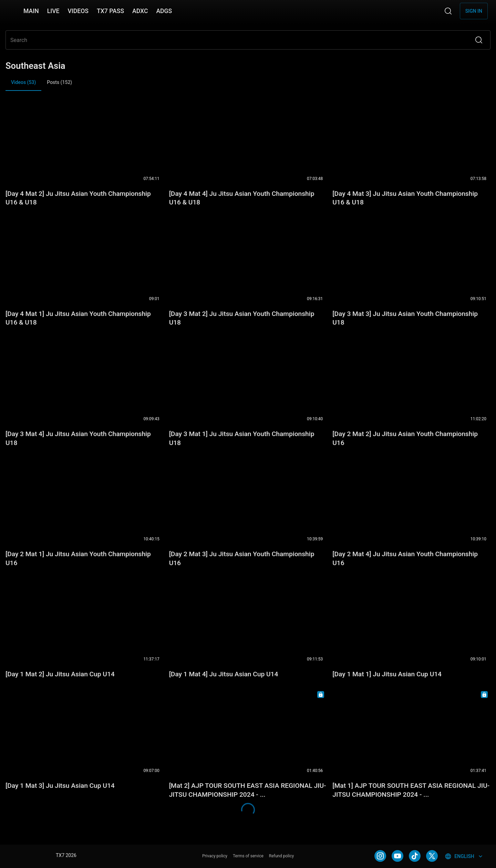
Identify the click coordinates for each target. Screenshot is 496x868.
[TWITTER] (432, 856)
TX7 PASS (110, 11)
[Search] (448, 11)
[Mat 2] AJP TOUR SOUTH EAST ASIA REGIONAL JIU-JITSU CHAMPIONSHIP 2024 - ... (248, 790)
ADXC (140, 11)
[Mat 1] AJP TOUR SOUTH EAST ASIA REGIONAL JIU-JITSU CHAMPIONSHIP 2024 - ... (411, 790)
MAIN (31, 11)
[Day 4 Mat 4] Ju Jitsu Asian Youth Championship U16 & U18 (242, 198)
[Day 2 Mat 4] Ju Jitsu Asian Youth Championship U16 (405, 558)
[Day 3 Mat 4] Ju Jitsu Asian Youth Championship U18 (78, 438)
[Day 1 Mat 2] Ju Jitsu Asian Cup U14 (60, 674)
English (464, 856)
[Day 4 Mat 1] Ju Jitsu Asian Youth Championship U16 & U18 (78, 318)
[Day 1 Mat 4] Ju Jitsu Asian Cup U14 (224, 674)
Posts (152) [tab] (59, 82)
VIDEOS (78, 11)
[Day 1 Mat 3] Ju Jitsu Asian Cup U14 (60, 786)
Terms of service (248, 856)
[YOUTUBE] (397, 856)
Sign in (474, 11)
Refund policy (281, 856)
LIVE (53, 11)
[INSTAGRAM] (380, 856)
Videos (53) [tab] (23, 85)
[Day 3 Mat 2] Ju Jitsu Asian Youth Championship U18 (242, 318)
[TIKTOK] (415, 856)
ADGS (164, 11)
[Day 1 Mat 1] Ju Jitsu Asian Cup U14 (387, 674)
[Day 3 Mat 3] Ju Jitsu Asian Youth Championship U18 (405, 318)
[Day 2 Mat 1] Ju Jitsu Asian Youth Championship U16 (78, 558)
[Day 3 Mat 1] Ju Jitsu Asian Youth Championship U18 (242, 438)
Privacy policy (215, 856)
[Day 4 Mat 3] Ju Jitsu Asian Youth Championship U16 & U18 (405, 198)
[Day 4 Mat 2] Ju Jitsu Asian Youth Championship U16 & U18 (78, 198)
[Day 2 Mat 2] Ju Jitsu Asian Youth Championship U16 (405, 438)
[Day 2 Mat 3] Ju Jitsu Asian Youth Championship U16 (242, 558)
